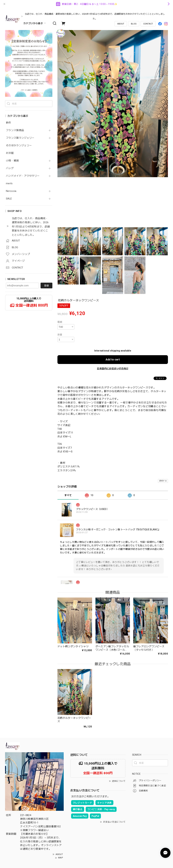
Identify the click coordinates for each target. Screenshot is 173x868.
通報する (163, 481)
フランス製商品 (15, 130)
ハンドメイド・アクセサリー (23, 176)
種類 (60, 322)
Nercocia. (11, 191)
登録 (46, 286)
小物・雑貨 (12, 161)
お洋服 (10, 153)
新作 (9, 123)
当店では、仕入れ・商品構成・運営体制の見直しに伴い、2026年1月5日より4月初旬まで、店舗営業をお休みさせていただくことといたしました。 (95, 16)
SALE (9, 199)
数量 (60, 335)
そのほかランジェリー (19, 146)
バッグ (10, 168)
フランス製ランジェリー (20, 138)
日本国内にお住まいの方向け (113, 369)
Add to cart (113, 360)
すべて (68, 495)
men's (9, 184)
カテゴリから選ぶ (35, 23)
